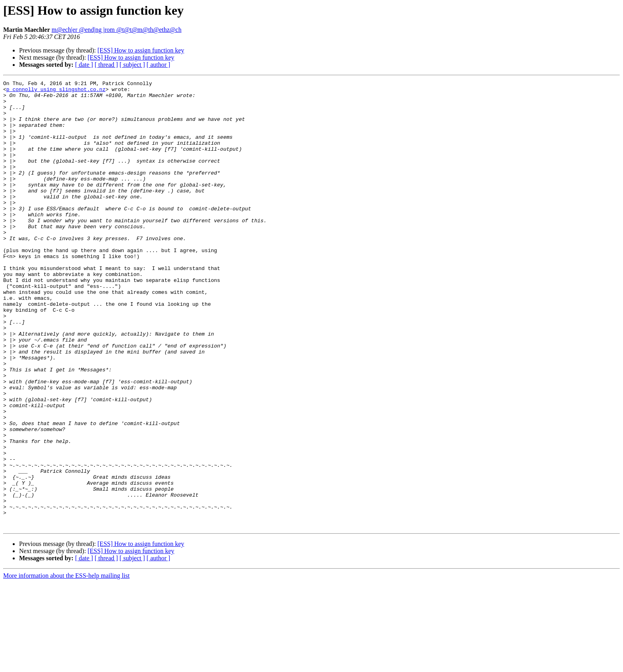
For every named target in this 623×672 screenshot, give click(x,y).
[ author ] (159, 65)
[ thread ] (106, 65)
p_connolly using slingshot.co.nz (56, 91)
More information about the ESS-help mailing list (66, 665)
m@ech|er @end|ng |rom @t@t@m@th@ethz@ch (117, 30)
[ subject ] (132, 65)
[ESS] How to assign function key (141, 50)
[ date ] (84, 65)
